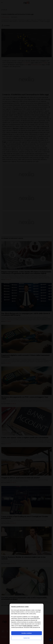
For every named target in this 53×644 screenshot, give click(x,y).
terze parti (36, 617)
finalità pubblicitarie (28, 626)
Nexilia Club (26, 638)
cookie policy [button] (32, 614)
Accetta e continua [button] (26, 633)
